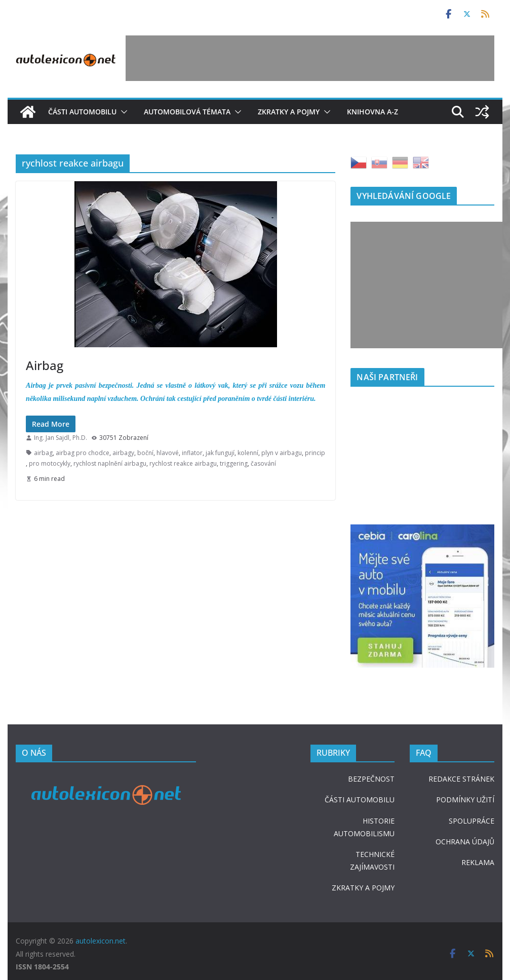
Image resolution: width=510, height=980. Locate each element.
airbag (43, 453)
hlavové (168, 453)
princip (315, 453)
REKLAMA (478, 862)
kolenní (248, 453)
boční (145, 453)
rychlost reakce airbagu (183, 463)
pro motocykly (50, 463)
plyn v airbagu (282, 453)
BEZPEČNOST (371, 779)
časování (263, 463)
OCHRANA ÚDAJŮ (465, 842)
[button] (122, 112)
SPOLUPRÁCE (472, 821)
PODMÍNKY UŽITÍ (465, 800)
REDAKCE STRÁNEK (461, 779)
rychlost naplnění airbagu (110, 463)
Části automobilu (82, 112)
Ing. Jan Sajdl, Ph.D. (61, 438)
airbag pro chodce (83, 453)
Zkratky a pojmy (289, 112)
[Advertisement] (310, 58)
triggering (234, 463)
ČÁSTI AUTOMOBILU (360, 800)
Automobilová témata (187, 112)
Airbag (45, 365)
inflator (192, 453)
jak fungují (220, 453)
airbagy (123, 453)
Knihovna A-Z (372, 112)
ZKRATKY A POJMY (363, 888)
